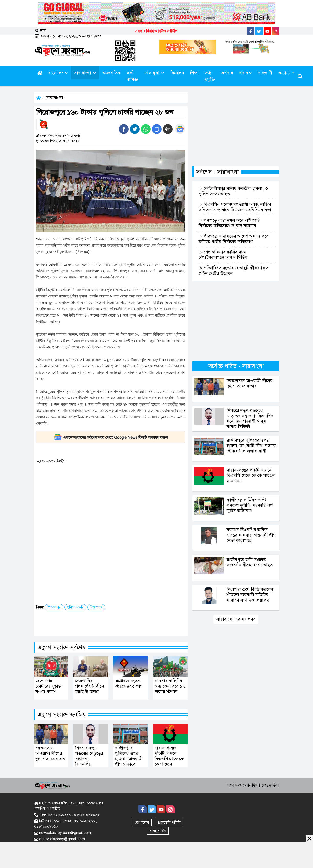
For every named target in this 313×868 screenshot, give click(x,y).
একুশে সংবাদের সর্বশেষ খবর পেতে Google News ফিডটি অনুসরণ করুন (111, 438)
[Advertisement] (129, 502)
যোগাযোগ (142, 823)
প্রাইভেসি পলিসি (169, 823)
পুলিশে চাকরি (75, 607)
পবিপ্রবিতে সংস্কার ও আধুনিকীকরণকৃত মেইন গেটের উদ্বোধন (233, 271)
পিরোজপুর (54, 607)
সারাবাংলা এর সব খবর (236, 619)
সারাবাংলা (55, 98)
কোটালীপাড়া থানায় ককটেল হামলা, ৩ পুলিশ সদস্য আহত (233, 191)
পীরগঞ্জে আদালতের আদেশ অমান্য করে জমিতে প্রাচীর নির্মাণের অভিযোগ (234, 239)
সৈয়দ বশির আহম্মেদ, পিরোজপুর (60, 136)
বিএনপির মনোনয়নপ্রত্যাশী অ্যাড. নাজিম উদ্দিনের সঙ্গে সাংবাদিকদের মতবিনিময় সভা (235, 207)
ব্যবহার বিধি (158, 831)
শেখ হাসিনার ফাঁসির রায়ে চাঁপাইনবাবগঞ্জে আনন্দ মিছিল (223, 255)
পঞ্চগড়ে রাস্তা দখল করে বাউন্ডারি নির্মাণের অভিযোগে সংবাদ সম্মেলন (229, 223)
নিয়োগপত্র (96, 607)
